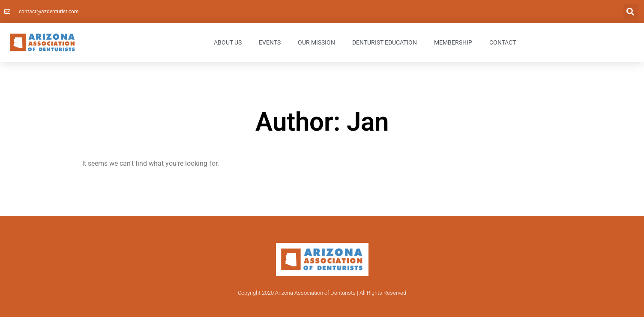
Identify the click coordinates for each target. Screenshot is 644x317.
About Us (228, 42)
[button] (631, 11)
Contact (503, 42)
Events (270, 42)
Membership (453, 42)
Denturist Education (385, 42)
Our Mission (316, 42)
